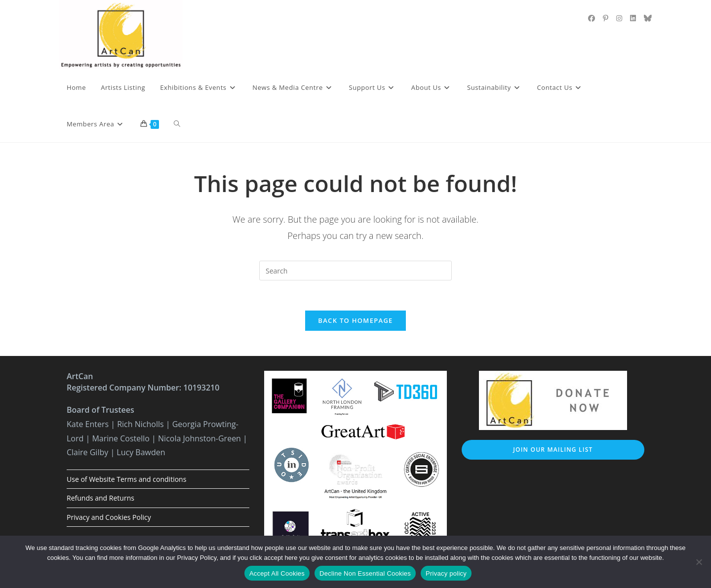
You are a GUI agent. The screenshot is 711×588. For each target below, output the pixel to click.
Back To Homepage (355, 320)
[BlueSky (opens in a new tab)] (648, 18)
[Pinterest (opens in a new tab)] (606, 18)
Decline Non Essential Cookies (365, 573)
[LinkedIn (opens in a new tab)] (633, 18)
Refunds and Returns (100, 498)
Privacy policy (446, 573)
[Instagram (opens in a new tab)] (619, 18)
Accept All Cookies (277, 573)
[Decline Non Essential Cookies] (699, 562)
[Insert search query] (355, 271)
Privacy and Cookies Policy (109, 517)
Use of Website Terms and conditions (126, 479)
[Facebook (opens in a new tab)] (592, 18)
